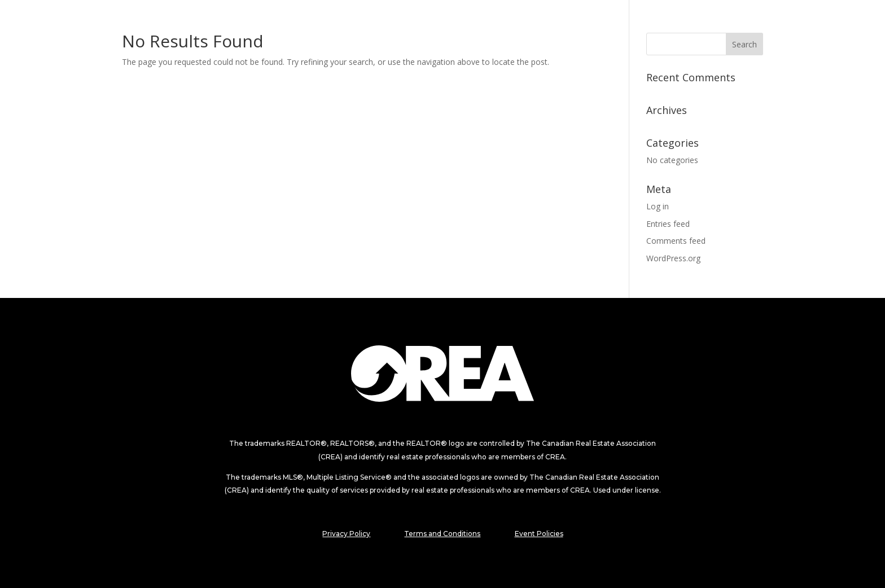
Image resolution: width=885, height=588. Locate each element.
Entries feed (668, 224)
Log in (658, 206)
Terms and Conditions (442, 534)
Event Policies (539, 534)
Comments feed (676, 241)
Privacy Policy (346, 534)
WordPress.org (673, 258)
